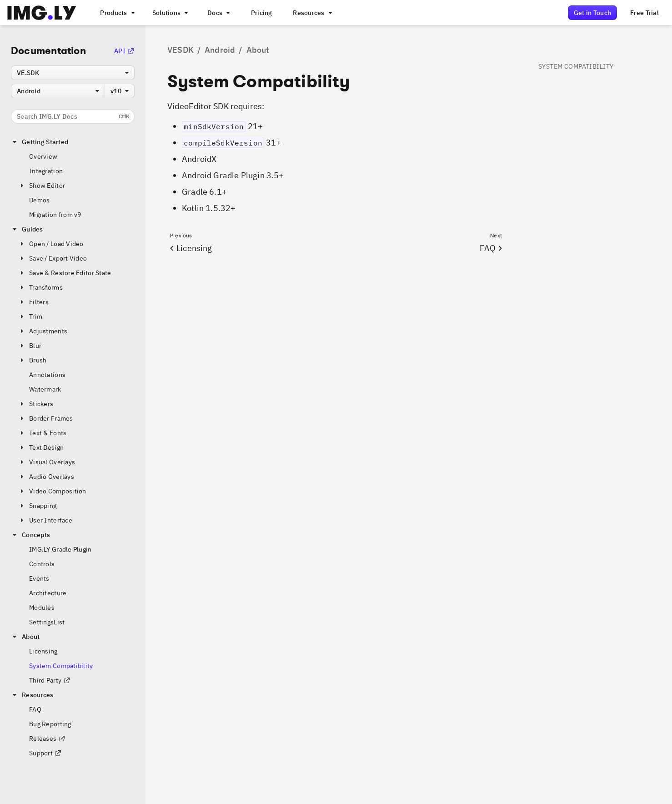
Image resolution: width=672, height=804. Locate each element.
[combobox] (73, 73)
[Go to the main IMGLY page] (42, 13)
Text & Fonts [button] (42, 433)
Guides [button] (27, 229)
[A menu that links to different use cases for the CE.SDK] (170, 13)
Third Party (50, 680)
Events (39, 578)
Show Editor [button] (42, 186)
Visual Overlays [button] (47, 462)
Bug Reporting (50, 724)
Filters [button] (33, 302)
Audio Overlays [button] (46, 477)
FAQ (35, 709)
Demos (39, 200)
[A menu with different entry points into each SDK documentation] (218, 13)
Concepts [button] (30, 535)
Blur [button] (30, 346)
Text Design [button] (41, 447)
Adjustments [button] (43, 331)
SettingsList (47, 622)
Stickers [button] (36, 404)
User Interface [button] (45, 520)
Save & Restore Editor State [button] (65, 273)
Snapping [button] (37, 506)
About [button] (25, 637)
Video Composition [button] (52, 491)
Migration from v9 (55, 215)
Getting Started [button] (40, 142)
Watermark (45, 389)
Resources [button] (32, 695)
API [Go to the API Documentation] (124, 51)
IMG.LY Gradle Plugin (60, 549)
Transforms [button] (40, 287)
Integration (46, 171)
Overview (43, 156)
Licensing (43, 651)
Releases (47, 739)
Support (45, 753)
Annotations (47, 375)
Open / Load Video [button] (51, 244)
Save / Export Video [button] (53, 258)
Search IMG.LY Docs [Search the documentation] (73, 116)
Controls (42, 564)
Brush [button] (32, 360)
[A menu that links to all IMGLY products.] (116, 13)
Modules (42, 608)
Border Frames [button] (46, 418)
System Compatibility (61, 666)
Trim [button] (30, 317)
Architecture (48, 593)
